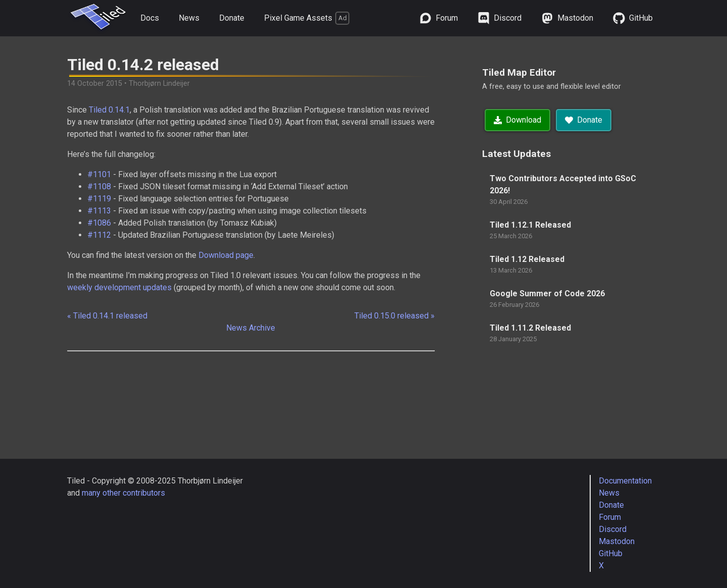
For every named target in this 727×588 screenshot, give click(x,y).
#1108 (99, 186)
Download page (226, 255)
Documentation (625, 481)
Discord (613, 529)
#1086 (99, 223)
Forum (610, 517)
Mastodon (617, 541)
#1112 (99, 235)
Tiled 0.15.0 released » (395, 316)
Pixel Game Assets (307, 18)
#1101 (99, 174)
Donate (232, 18)
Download (517, 120)
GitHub (611, 553)
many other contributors (123, 493)
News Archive (251, 328)
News (189, 18)
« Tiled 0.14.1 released (107, 316)
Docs (150, 18)
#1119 (99, 199)
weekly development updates (119, 287)
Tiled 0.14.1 (109, 110)
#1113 (99, 211)
